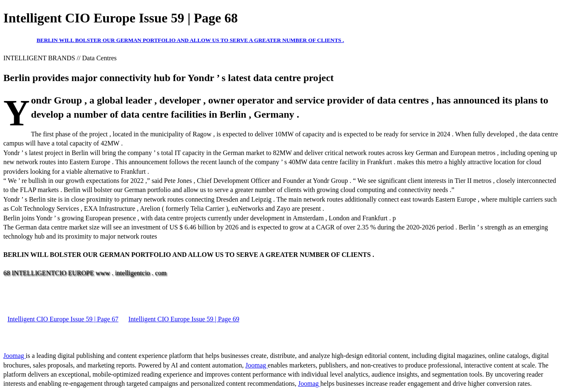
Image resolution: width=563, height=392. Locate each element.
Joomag (15, 356)
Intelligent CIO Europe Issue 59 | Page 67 (63, 319)
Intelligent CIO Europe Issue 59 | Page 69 (184, 319)
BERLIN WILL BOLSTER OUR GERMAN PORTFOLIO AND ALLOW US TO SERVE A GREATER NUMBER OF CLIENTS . (190, 40)
